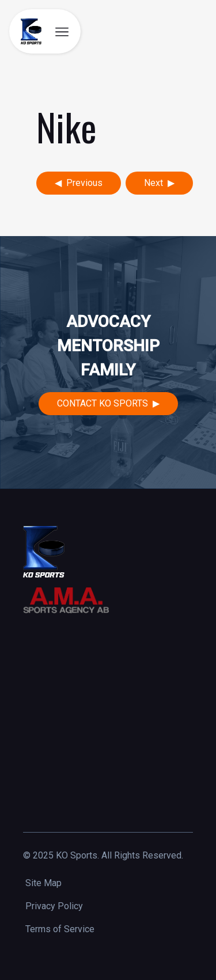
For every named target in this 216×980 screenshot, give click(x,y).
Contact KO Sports (103, 403)
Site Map (43, 883)
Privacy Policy (54, 906)
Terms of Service (60, 929)
